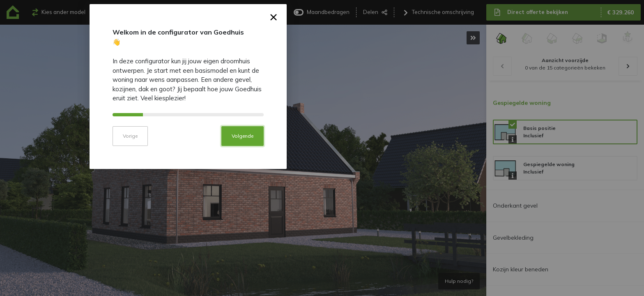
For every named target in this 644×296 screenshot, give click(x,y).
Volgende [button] (376, 203)
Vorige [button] (264, 203)
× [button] (408, 86)
